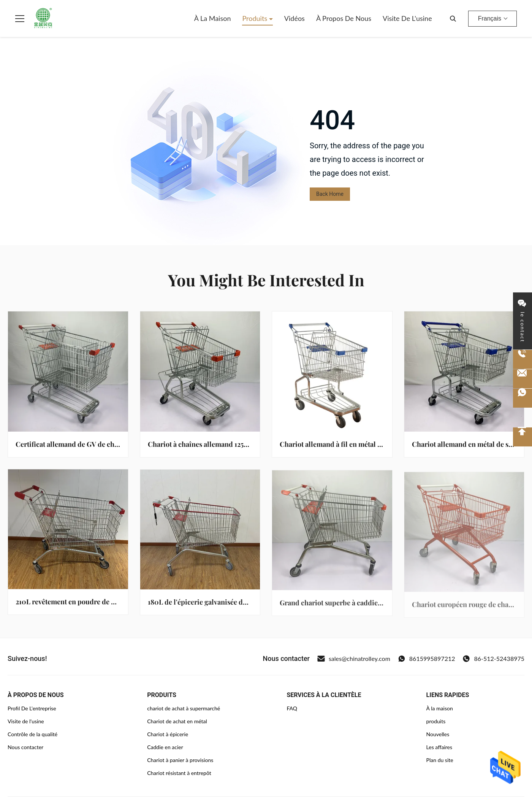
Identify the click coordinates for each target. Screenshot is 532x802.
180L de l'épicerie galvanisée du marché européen (226, 604)
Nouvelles (438, 734)
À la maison (213, 18)
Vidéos (294, 18)
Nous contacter (25, 747)
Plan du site (440, 760)
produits (436, 721)
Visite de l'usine (407, 18)
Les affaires (439, 747)
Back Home (330, 194)
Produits (255, 18)
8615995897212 (427, 659)
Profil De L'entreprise (32, 708)
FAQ (292, 708)
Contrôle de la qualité (32, 734)
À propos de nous (344, 18)
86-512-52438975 (493, 659)
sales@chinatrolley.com (354, 659)
